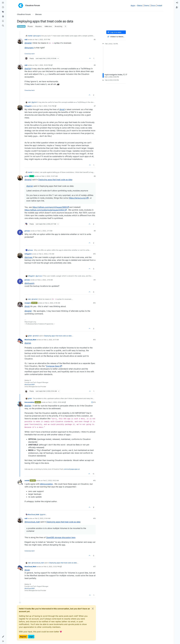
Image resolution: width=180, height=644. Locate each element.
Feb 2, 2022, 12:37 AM (50, 176)
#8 (95, 176)
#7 (95, 106)
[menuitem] (177, 3)
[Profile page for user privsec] (20, 232)
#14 (94, 402)
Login (31, 637)
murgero (28, 303)
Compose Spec (54, 366)
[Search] (3, 26)
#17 (94, 566)
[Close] (93, 609)
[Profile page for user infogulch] (20, 108)
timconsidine (29, 402)
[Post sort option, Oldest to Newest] (116, 37)
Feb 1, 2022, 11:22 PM (47, 106)
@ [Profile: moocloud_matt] (32, 522)
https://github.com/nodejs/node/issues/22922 (46, 210)
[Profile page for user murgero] (20, 304)
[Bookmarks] (3, 21)
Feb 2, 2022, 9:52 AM (51, 481)
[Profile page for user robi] (20, 41)
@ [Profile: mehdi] (28, 43)
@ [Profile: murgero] (37, 36)
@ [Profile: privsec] (29, 257)
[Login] (177, 3)
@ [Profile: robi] (62, 109)
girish (27, 176)
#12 (94, 303)
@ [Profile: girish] (28, 69)
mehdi (30, 36)
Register (23, 637)
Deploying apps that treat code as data (55, 180)
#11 (95, 280)
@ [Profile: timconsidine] (46, 484)
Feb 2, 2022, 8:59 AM (56, 402)
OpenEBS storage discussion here (61, 537)
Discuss (21, 26)
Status (140, 6)
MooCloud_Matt (30, 340)
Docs (153, 6)
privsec (27, 231)
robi (26, 39)
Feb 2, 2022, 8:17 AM (51, 340)
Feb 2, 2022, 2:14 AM (47, 254)
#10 (94, 254)
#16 (94, 518)
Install (160, 6)
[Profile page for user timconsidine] (20, 404)
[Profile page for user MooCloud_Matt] (20, 341)
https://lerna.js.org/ (79, 198)
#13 (94, 340)
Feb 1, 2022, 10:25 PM (43, 65)
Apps (133, 6)
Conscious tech (30, 54)
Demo (147, 6)
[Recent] (3, 7)
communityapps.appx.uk (72, 469)
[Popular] (3, 17)
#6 (95, 65)
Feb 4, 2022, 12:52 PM (52, 566)
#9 (95, 231)
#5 (95, 39)
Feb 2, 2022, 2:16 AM (45, 280)
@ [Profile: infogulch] (29, 283)
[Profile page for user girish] (20, 178)
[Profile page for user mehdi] (20, 482)
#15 (94, 481)
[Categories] (3, 3)
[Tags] (3, 12)
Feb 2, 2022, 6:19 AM (52, 303)
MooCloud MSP (30, 384)
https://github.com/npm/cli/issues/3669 (51, 207)
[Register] (177, 7)
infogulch (28, 106)
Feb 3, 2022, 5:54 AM (43, 518)
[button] (3, 637)
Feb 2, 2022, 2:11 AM (45, 231)
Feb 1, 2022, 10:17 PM (42, 39)
